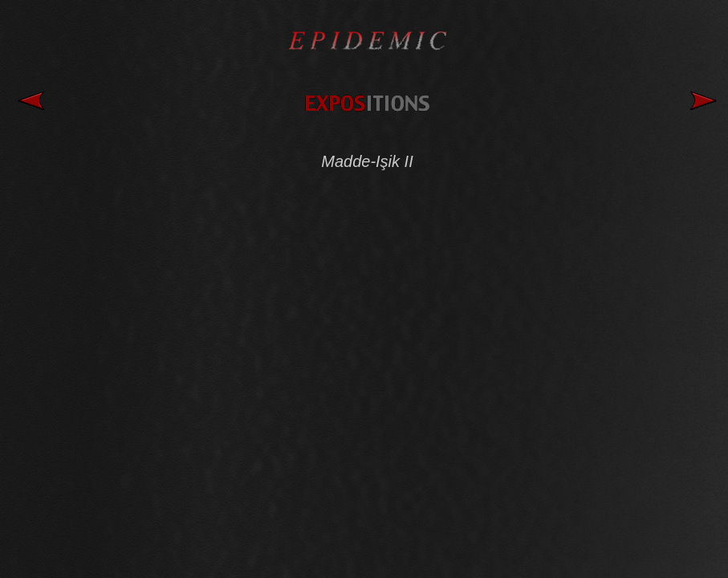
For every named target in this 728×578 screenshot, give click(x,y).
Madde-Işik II (367, 161)
